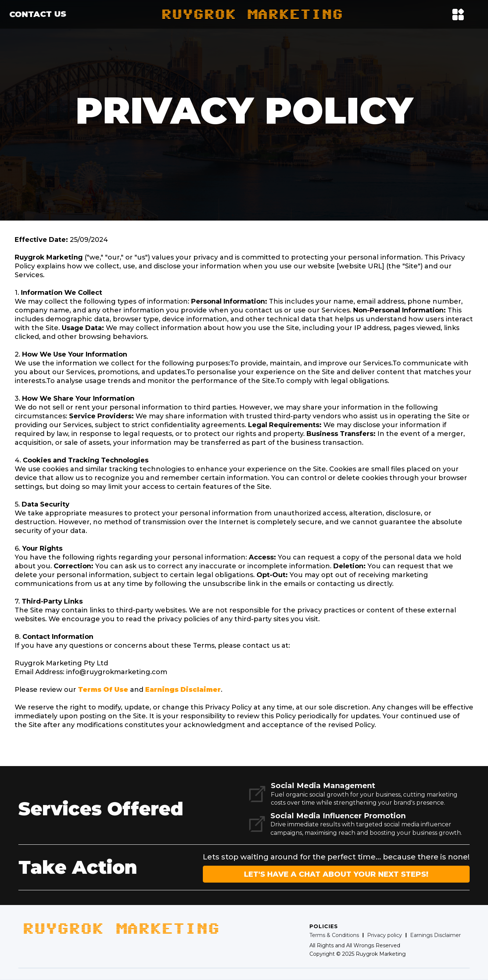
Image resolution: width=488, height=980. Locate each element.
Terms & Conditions (334, 935)
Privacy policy (385, 935)
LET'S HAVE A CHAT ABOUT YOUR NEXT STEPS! (336, 874)
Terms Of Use (103, 690)
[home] (252, 14)
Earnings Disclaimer (183, 690)
